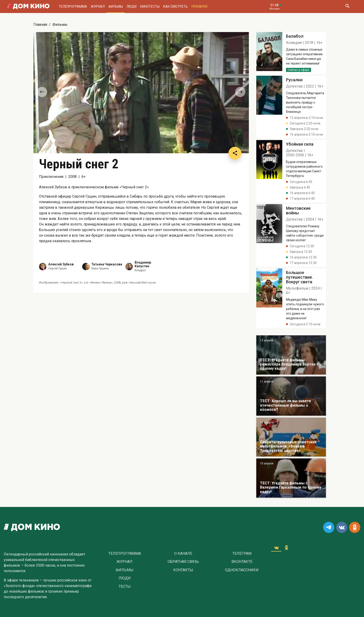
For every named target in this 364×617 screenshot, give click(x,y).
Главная (40, 24)
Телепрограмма (73, 7)
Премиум (199, 7)
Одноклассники (242, 570)
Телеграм (242, 554)
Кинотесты (150, 7)
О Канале (183, 554)
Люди (132, 7)
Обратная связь (183, 562)
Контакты (183, 570)
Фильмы (116, 7)
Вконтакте (242, 562)
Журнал (98, 7)
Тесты (125, 587)
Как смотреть (175, 7)
